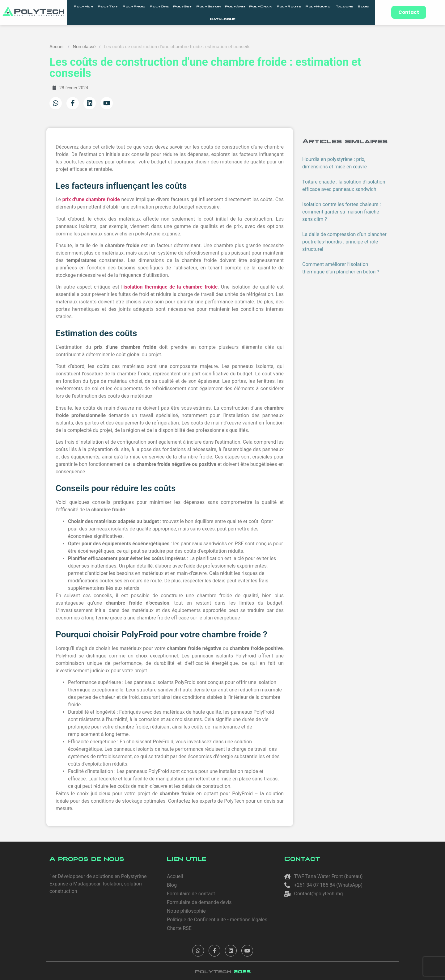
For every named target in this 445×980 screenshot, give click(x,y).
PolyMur (83, 6)
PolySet (182, 6)
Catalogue (223, 19)
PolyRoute (289, 6)
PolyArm (235, 6)
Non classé (84, 47)
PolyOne (159, 6)
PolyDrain (261, 6)
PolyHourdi (318, 6)
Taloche (344, 6)
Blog (363, 6)
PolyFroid (134, 6)
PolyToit (108, 6)
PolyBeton (208, 6)
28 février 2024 (70, 88)
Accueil (57, 47)
